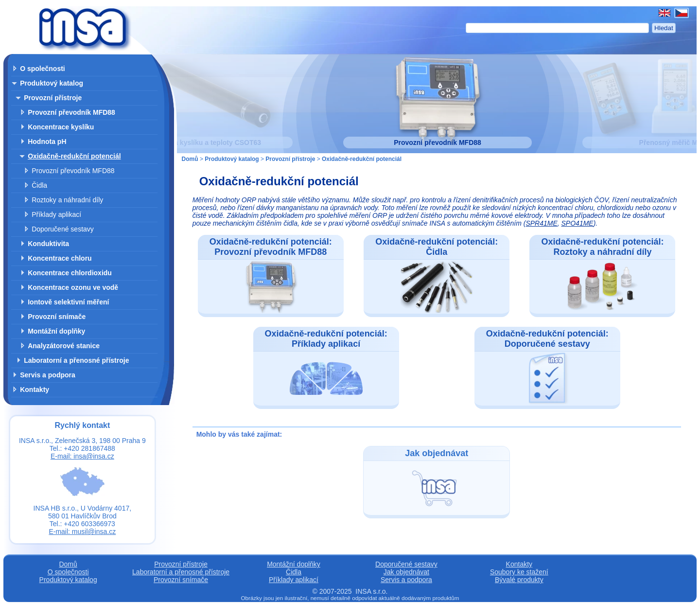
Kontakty (35, 390)
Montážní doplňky (56, 331)
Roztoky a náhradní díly (67, 200)
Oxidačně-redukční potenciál (74, 156)
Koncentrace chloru (60, 258)
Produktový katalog (52, 83)
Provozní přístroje (53, 98)
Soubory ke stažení (519, 572)
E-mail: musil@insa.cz (82, 532)
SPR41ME (541, 223)
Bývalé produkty (519, 580)
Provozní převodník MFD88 (71, 112)
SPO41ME (577, 223)
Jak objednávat (406, 572)
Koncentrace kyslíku (61, 127)
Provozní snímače (57, 317)
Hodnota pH (47, 142)
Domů (190, 159)
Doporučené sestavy (63, 229)
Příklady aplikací (56, 214)
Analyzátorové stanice (64, 346)
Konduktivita (48, 244)
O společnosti (43, 69)
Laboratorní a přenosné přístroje (76, 360)
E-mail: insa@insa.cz (82, 456)
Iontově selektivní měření (68, 302)
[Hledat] (557, 28)
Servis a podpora (48, 375)
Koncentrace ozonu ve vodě (73, 287)
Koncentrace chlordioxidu (70, 273)
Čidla (39, 185)
